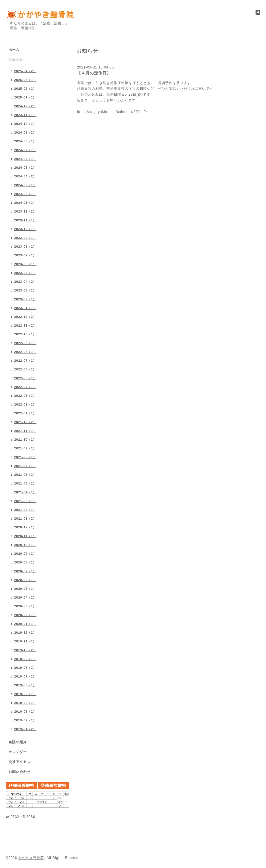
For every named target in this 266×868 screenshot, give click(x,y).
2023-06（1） (25, 264)
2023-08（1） (25, 247)
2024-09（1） (25, 132)
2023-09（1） (25, 238)
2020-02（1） (25, 615)
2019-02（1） (25, 720)
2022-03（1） (25, 396)
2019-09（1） (25, 659)
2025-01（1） (25, 97)
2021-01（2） (25, 518)
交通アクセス (20, 762)
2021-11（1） (25, 431)
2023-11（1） (25, 220)
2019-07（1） (25, 676)
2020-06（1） (25, 580)
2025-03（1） (25, 80)
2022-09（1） (25, 343)
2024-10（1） (25, 124)
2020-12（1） (25, 527)
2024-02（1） (25, 194)
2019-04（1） (25, 703)
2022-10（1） (25, 334)
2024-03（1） (25, 185)
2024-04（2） (25, 176)
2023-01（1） (25, 308)
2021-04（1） (25, 492)
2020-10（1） (25, 545)
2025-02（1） (25, 89)
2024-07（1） (25, 150)
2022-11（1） (25, 325)
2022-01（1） (25, 413)
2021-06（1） (25, 475)
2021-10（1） (25, 440)
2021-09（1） (25, 448)
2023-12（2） (25, 211)
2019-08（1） (25, 668)
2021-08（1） (25, 457)
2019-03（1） (25, 711)
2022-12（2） (25, 317)
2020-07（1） (25, 571)
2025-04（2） (25, 71)
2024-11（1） (25, 115)
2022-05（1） (25, 378)
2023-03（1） (25, 290)
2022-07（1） (25, 361)
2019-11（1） (25, 641)
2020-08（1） (25, 562)
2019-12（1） (25, 633)
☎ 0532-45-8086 (20, 817)
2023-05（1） (25, 273)
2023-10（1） (25, 229)
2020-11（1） (25, 536)
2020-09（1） (25, 554)
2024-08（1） (25, 141)
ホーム (14, 50)
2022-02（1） (25, 404)
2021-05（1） (25, 483)
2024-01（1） (25, 203)
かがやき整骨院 (31, 858)
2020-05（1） (25, 589)
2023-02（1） (25, 299)
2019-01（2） (25, 729)
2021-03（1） (25, 501)
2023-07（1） (25, 255)
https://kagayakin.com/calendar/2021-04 (112, 112)
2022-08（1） (25, 352)
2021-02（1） (25, 510)
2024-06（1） (25, 159)
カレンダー (18, 752)
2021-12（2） (25, 422)
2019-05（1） (25, 694)
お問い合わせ (20, 772)
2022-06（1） (25, 369)
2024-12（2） (25, 106)
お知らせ (16, 60)
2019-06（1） (25, 685)
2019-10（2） (25, 650)
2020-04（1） (25, 597)
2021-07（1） (25, 466)
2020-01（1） (25, 624)
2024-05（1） (25, 168)
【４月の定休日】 (94, 73)
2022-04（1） (25, 387)
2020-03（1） (25, 606)
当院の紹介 (18, 742)
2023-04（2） (25, 282)
